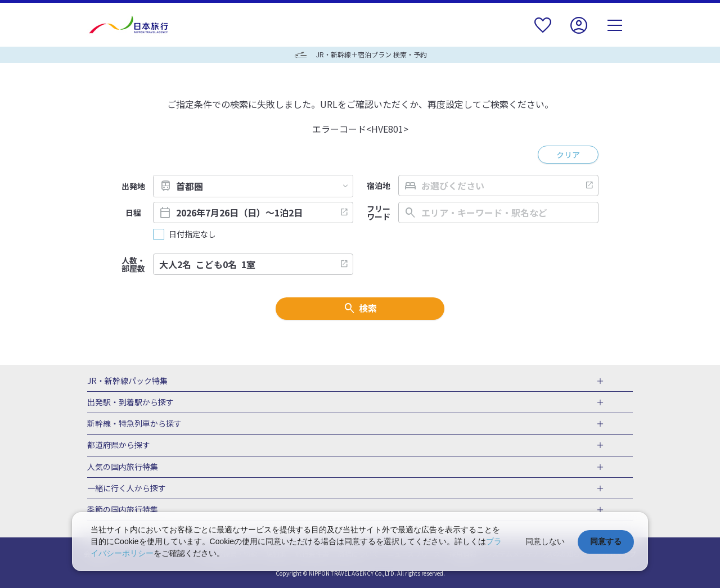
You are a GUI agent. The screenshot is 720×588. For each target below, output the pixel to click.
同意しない (545, 541)
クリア (568, 155)
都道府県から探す (119, 445)
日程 (133, 212)
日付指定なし (192, 234)
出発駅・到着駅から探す (130, 402)
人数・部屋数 (133, 264)
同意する (606, 541)
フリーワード (379, 212)
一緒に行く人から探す (127, 489)
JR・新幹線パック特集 (127, 381)
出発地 (133, 186)
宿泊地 (379, 186)
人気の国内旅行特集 (123, 467)
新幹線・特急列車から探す (134, 424)
